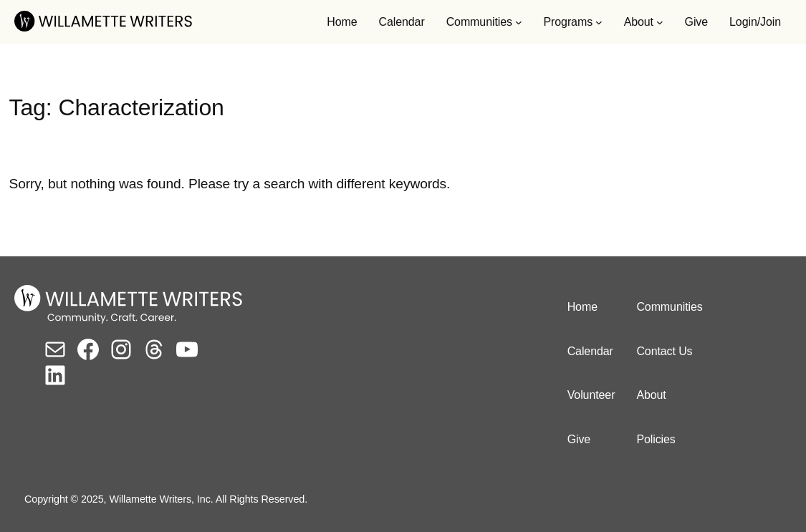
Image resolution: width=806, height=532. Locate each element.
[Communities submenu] (519, 22)
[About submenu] (660, 22)
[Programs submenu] (599, 22)
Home (342, 22)
